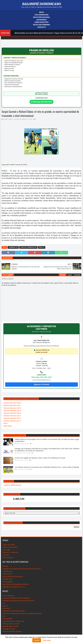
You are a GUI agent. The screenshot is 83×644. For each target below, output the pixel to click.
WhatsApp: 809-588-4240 (42, 377)
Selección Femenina (42, 25)
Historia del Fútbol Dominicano (13, 577)
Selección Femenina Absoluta (12, 631)
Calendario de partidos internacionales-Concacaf (18, 601)
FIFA (4, 616)
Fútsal (5, 423)
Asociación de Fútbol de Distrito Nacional (16, 598)
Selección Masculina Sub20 (12, 403)
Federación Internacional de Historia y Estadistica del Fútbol (22, 613)
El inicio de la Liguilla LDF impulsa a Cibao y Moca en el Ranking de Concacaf (40, 458)
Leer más (47, 640)
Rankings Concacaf (9, 629)
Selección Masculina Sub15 (12, 408)
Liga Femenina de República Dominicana (16, 584)
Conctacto (6, 555)
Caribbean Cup (13, 247)
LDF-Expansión (7, 582)
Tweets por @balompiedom (12, 485)
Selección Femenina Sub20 (12, 413)
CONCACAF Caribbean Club (28, 247)
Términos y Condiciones (10, 552)
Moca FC (42, 247)
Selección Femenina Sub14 (12, 421)
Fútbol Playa (7, 426)
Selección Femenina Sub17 (12, 416)
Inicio (41, 12)
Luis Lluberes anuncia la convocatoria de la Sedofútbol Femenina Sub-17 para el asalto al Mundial (47, 467)
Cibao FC (5, 606)
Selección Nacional (41, 17)
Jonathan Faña (7, 579)
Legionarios (41, 20)
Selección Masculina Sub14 (12, 411)
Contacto (41, 27)
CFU (4, 603)
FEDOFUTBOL (7, 574)
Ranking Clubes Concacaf (11, 624)
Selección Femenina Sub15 (12, 418)
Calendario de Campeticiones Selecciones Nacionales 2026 (22, 569)
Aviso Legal (6, 550)
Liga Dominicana (41, 15)
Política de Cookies (9, 545)
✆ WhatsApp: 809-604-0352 (41, 102)
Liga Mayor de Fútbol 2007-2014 (13, 587)
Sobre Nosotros (41, 22)
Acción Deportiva (8, 596)
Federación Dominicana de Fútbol (13, 611)
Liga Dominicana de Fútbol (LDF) (13, 621)
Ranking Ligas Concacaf (10, 626)
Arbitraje (5, 566)
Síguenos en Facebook (41, 384)
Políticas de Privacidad (10, 547)
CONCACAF (6, 608)
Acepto (37, 640)
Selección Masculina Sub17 (12, 405)
